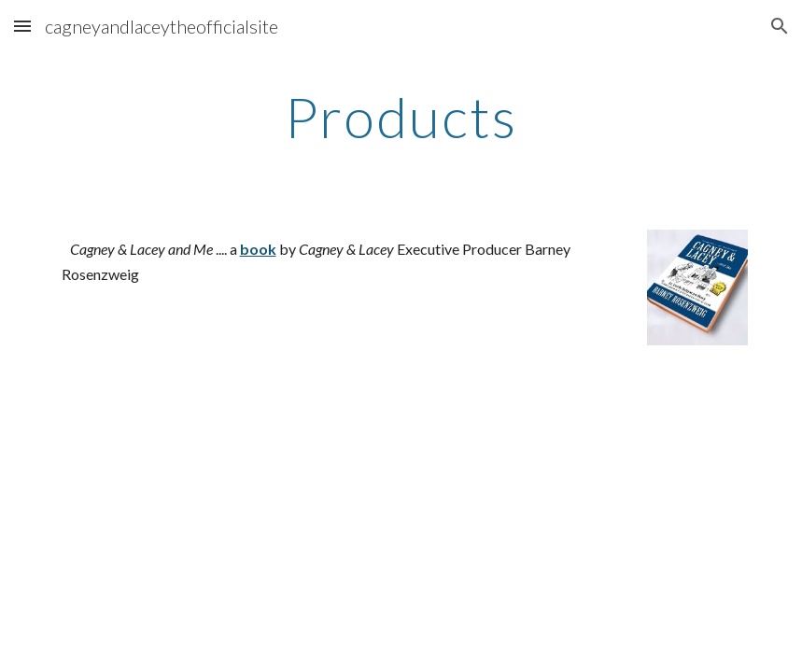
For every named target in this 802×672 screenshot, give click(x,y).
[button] (22, 26)
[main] (401, 117)
